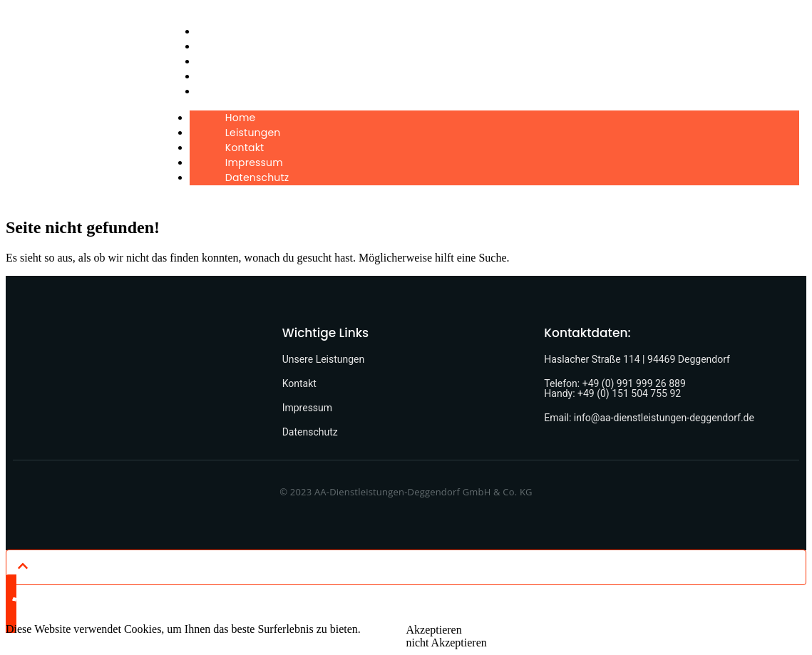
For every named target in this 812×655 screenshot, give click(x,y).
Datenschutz (235, 91)
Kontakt (222, 61)
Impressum (231, 76)
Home (218, 31)
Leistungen (230, 46)
